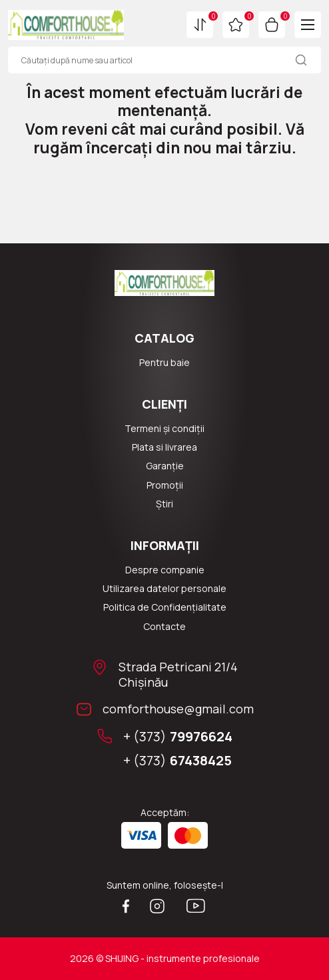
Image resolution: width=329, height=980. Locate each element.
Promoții (165, 485)
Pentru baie (164, 363)
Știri (164, 504)
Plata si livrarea (164, 447)
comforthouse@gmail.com (178, 709)
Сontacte (164, 627)
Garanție (165, 466)
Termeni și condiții (164, 429)
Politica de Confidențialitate (165, 607)
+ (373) (178, 737)
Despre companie (165, 570)
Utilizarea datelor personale (164, 589)
